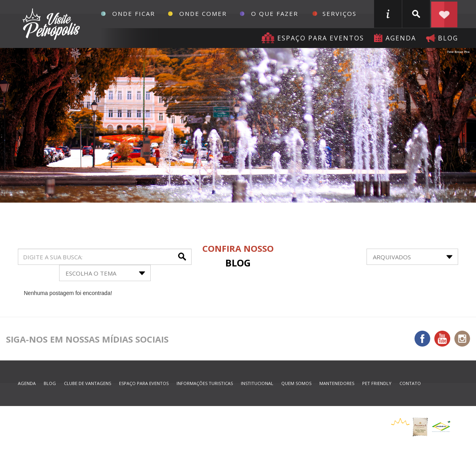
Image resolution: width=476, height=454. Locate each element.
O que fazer (275, 13)
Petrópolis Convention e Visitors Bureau (50, 24)
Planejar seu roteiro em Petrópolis (444, 14)
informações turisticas (388, 14)
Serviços (340, 13)
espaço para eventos (144, 383)
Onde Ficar (134, 13)
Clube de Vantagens (87, 383)
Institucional (257, 383)
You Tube (442, 339)
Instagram (462, 339)
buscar (416, 14)
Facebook (422, 339)
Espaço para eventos (321, 38)
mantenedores (337, 383)
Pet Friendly (377, 383)
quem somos (296, 383)
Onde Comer (203, 13)
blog (448, 38)
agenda (401, 38)
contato (410, 383)
